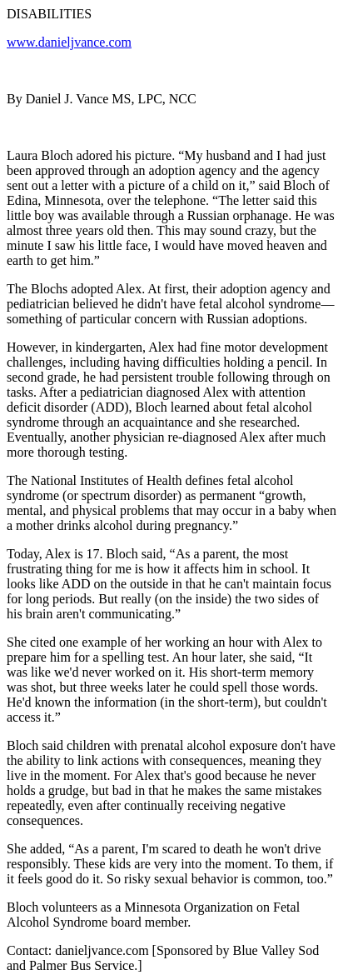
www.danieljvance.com (69, 42)
